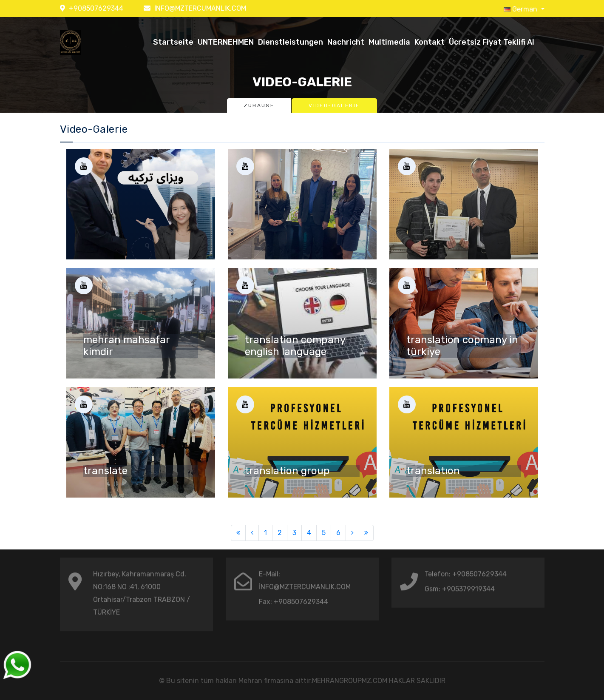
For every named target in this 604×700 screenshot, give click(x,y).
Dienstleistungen (291, 42)
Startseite (173, 42)
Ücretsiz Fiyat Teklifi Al (492, 42)
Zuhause (259, 105)
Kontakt (430, 42)
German (521, 9)
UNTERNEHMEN (226, 42)
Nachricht (346, 42)
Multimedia (389, 42)
